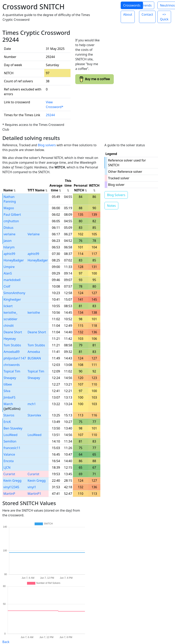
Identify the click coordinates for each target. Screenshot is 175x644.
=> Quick (164, 17)
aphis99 (9, 254)
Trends (147, 5)
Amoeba (34, 352)
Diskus (8, 228)
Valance (9, 454)
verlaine (9, 234)
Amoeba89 (12, 352)
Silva (7, 391)
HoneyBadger (14, 260)
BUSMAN (34, 358)
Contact (147, 14)
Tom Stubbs (12, 345)
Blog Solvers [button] (116, 195)
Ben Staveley (13, 428)
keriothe (34, 313)
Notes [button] (111, 206)
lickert (8, 306)
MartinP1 (34, 494)
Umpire (9, 267)
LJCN (7, 467)
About (128, 14)
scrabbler (10, 319)
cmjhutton (11, 221)
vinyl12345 (11, 487)
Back (6, 642)
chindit (9, 326)
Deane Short (13, 332)
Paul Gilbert (12, 215)
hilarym (9, 247)
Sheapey (10, 378)
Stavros (9, 415)
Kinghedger (12, 299)
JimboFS (9, 397)
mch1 (32, 404)
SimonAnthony (14, 293)
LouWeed (10, 435)
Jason (8, 241)
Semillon (10, 441)
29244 (50, 115)
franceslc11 (12, 448)
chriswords (12, 365)
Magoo (9, 208)
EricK (7, 422)
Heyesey (10, 339)
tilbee (8, 384)
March (8, 404)
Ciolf (7, 286)
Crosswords (132, 5)
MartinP (9, 494)
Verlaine (33, 234)
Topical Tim (12, 371)
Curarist (9, 474)
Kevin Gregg (12, 481)
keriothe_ (10, 313)
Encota (9, 461)
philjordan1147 (15, 358)
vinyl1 (32, 487)
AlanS (8, 273)
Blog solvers (47, 145)
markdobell (12, 280)
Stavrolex (34, 415)
